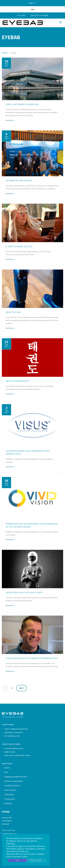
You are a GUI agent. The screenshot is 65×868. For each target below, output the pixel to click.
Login (32, 9)
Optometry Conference (19, 181)
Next (22, 688)
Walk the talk (13, 312)
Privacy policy (10, 799)
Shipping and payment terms (16, 777)
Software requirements (14, 781)
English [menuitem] (31, 3)
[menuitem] (32, 3)
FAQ (6, 772)
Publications (9, 794)
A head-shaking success (19, 246)
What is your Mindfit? (18, 381)
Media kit (8, 803)
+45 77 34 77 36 (8, 830)
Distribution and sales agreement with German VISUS (28, 452)
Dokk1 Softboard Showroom (22, 104)
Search (7, 768)
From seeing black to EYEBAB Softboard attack (32, 658)
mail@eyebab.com (9, 834)
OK (17, 860)
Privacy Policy (36, 860)
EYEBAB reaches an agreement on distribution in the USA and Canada (32, 525)
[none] (32, 3)
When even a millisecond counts (24, 592)
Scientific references (12, 786)
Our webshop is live (12, 736)
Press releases (10, 790)
